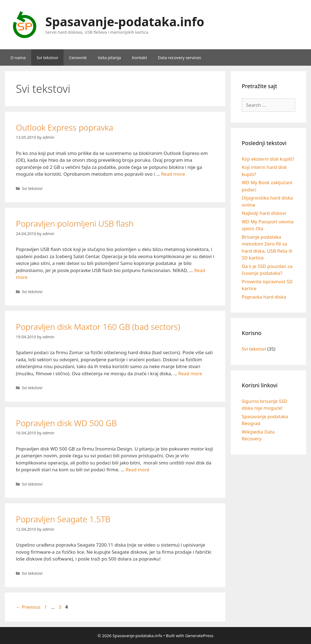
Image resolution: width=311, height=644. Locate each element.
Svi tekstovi (47, 57)
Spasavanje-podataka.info (125, 21)
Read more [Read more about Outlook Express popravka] (173, 174)
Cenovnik (78, 57)
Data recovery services (179, 57)
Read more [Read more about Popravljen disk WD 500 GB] (138, 470)
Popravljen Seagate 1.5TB (63, 519)
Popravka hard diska (264, 297)
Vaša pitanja (109, 57)
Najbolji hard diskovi (264, 213)
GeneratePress (199, 636)
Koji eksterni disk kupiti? (268, 159)
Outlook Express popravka (64, 127)
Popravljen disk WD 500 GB (66, 423)
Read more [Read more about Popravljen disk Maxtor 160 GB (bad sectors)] (190, 373)
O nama (18, 57)
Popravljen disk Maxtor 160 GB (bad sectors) (98, 327)
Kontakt (139, 57)
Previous (28, 607)
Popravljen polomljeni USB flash (75, 223)
